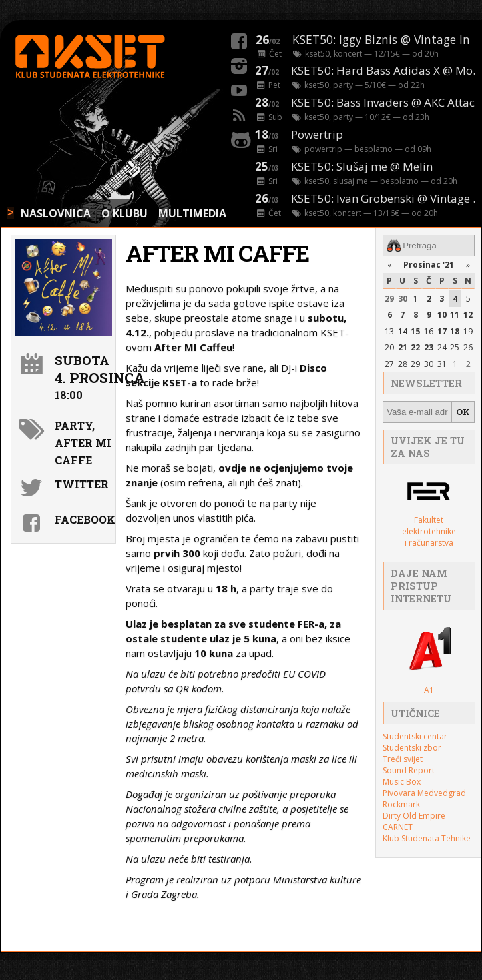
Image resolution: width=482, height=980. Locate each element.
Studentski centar (415, 736)
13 (389, 331)
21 (403, 347)
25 (455, 347)
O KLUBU (124, 213)
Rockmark (401, 804)
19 (468, 331)
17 (442, 331)
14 (403, 331)
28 (403, 364)
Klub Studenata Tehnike (427, 838)
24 (442, 347)
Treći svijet (403, 759)
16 (429, 331)
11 (455, 315)
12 (468, 315)
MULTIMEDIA (192, 213)
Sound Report (409, 770)
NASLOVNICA (56, 213)
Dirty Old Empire (414, 816)
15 (415, 331)
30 (403, 299)
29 (389, 299)
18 (455, 331)
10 (442, 315)
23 (429, 347)
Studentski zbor (412, 748)
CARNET (398, 827)
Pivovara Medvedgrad (424, 793)
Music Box (402, 782)
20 (389, 347)
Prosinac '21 (429, 265)
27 (389, 364)
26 (468, 347)
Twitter (82, 484)
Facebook (83, 519)
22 (415, 347)
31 (442, 364)
